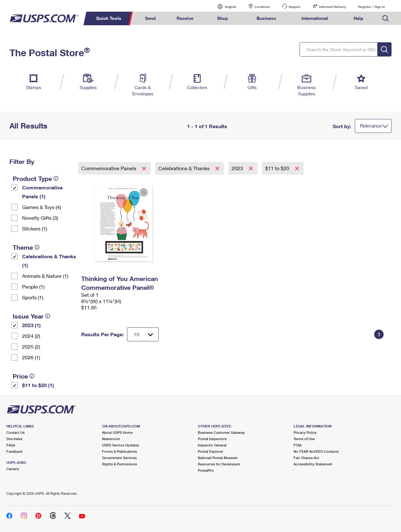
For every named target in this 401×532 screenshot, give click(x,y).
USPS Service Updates (121, 445)
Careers (13, 469)
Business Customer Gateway (221, 432)
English (224, 6)
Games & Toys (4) (42, 207)
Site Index (14, 439)
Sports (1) (33, 297)
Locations (262, 7)
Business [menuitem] (266, 18)
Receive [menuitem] (185, 18)
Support (295, 7)
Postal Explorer (210, 451)
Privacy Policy (305, 432)
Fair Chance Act (306, 458)
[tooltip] (56, 178)
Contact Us (15, 432)
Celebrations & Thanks (185, 168)
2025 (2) (31, 347)
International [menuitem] (315, 18)
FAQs (11, 445)
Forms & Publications (120, 451)
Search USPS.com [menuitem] (386, 18)
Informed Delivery (333, 7)
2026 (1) (31, 357)
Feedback (14, 451)
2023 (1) (31, 325)
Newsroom (111, 439)
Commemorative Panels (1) (42, 192)
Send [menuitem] (150, 18)
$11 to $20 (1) (38, 385)
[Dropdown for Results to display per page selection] (143, 334)
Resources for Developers (219, 464)
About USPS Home (117, 432)
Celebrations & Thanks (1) (49, 261)
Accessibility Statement (313, 464)
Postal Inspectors (212, 439)
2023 (238, 168)
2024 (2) (31, 336)
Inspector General (212, 445)
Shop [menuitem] (223, 18)
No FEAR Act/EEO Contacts (316, 451)
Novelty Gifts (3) (40, 218)
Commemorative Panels (109, 168)
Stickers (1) (35, 228)
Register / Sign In (372, 7)
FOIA (298, 445)
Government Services (119, 458)
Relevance (371, 126)
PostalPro (206, 470)
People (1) (33, 287)
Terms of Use (304, 439)
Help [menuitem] (358, 18)
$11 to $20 (278, 168)
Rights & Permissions (120, 464)
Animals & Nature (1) (45, 276)
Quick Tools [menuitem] (109, 18)
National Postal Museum (218, 458)
